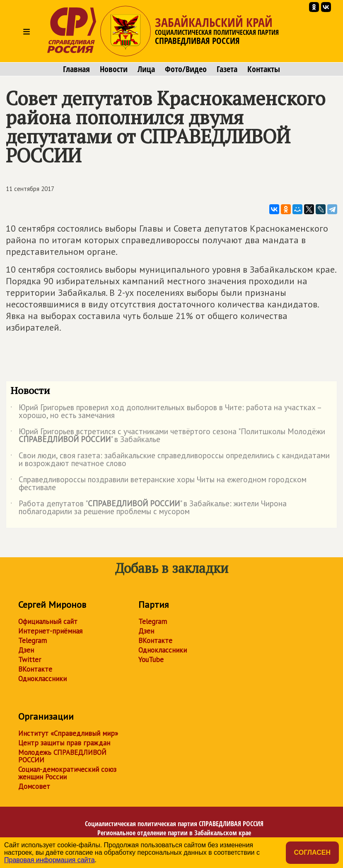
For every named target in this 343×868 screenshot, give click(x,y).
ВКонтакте (35, 669)
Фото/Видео (186, 69)
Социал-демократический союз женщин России (67, 773)
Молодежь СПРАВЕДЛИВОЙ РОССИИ (62, 756)
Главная (76, 69)
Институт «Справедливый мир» (68, 733)
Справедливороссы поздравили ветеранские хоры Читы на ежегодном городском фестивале (158, 484)
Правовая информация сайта (50, 860)
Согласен (312, 852)
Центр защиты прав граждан (64, 743)
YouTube (151, 660)
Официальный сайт (48, 621)
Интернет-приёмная (50, 631)
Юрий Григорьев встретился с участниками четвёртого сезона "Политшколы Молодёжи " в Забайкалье (168, 436)
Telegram (33, 641)
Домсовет (34, 786)
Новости (114, 69)
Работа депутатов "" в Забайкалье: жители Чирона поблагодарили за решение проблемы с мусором (149, 508)
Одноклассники (42, 679)
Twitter (30, 660)
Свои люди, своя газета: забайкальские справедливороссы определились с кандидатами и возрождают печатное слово (170, 460)
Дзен (26, 650)
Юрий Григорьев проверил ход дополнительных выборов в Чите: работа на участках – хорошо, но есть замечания (166, 412)
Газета (227, 69)
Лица (146, 69)
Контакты (264, 69)
